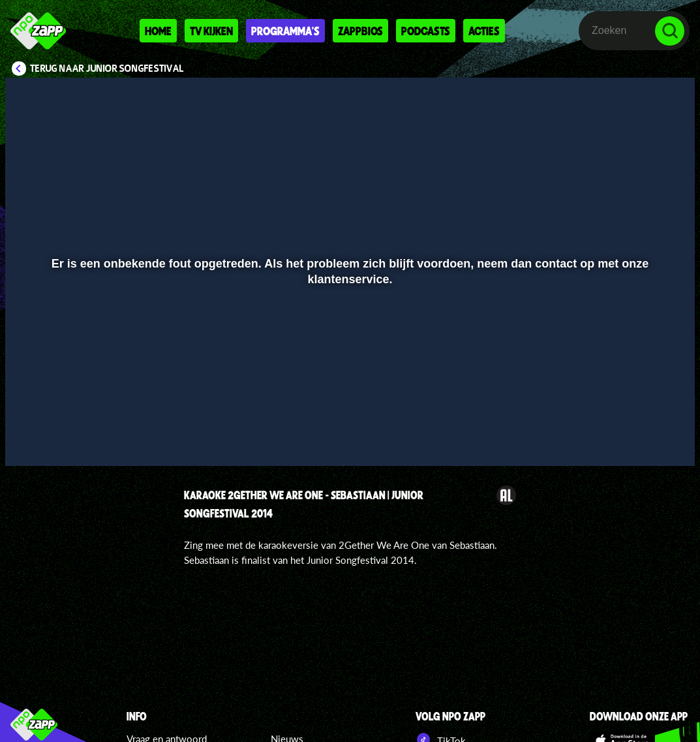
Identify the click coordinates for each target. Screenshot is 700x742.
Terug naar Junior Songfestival (107, 69)
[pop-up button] (641, 437)
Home (158, 31)
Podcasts (426, 31)
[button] (32, 437)
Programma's (285, 31)
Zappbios (360, 31)
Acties (484, 31)
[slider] (348, 410)
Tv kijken (211, 31)
